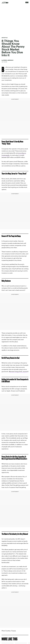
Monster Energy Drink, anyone (18, 372)
